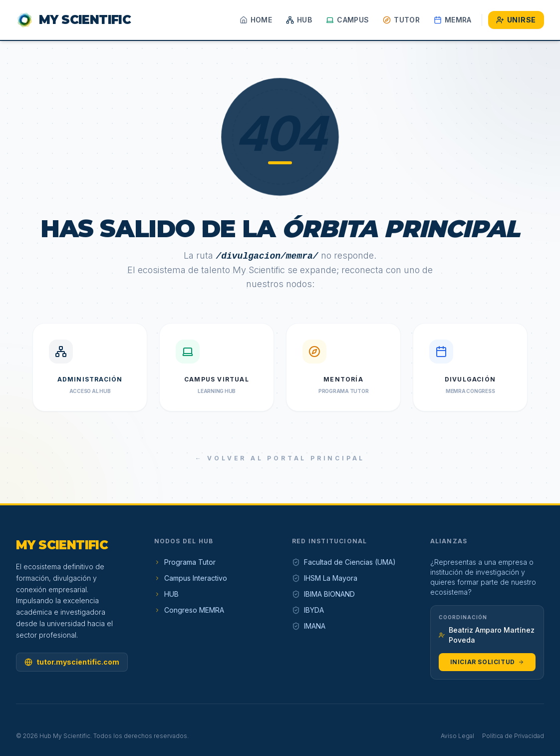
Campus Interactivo (191, 578)
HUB (299, 20)
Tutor (401, 20)
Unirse (516, 20)
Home (256, 20)
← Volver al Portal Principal (280, 458)
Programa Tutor (185, 562)
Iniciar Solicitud (487, 662)
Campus (347, 20)
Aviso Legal (457, 736)
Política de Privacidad (513, 736)
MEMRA (453, 20)
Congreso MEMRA (189, 610)
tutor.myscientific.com (72, 662)
